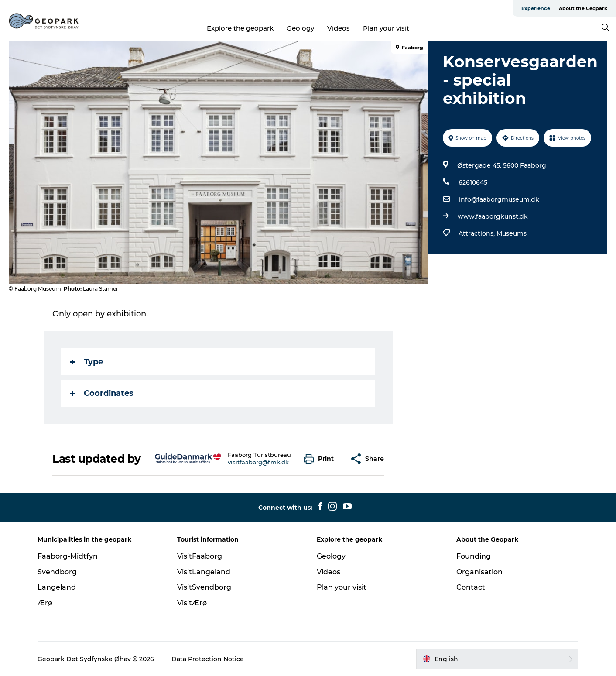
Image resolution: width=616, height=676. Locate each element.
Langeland (57, 587)
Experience (536, 8)
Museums (512, 233)
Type (87, 362)
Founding (474, 556)
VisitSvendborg (204, 587)
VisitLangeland (204, 572)
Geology (300, 28)
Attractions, (477, 233)
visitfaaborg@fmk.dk (258, 462)
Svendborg (57, 572)
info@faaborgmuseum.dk (499, 199)
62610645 (473, 182)
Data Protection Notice (208, 659)
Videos (339, 28)
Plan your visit (386, 28)
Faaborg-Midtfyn (68, 556)
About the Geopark (583, 8)
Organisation (479, 572)
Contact (471, 587)
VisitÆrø (192, 603)
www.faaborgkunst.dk (493, 216)
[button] (321, 459)
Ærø (45, 603)
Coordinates (102, 393)
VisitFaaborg (200, 556)
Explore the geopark (240, 28)
